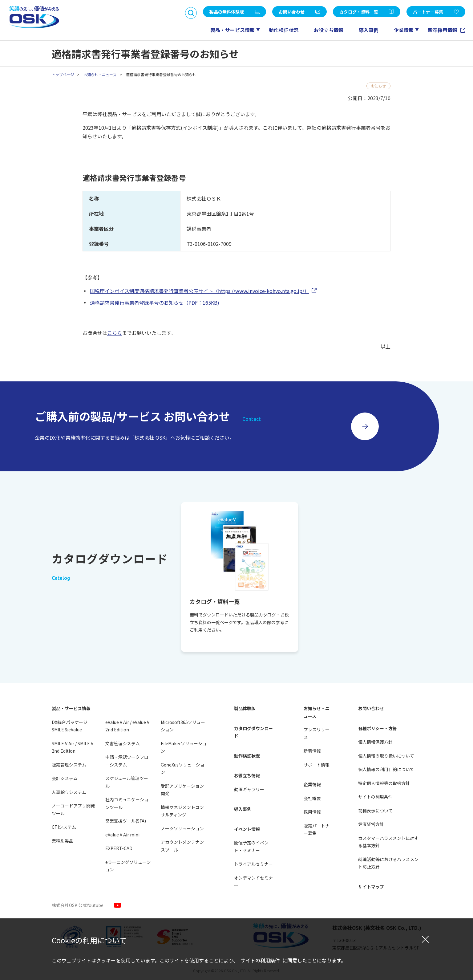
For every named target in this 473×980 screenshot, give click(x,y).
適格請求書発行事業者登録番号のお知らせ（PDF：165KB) (155, 303)
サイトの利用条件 (260, 960)
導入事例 (369, 30)
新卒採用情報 (443, 30)
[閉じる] (425, 939)
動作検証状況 (284, 30)
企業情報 (404, 30)
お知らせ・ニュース (100, 74)
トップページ (63, 74)
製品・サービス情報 (232, 30)
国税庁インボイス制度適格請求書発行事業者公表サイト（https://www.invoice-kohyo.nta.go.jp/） (200, 291)
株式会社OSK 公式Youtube (78, 905)
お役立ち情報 (329, 30)
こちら (115, 333)
